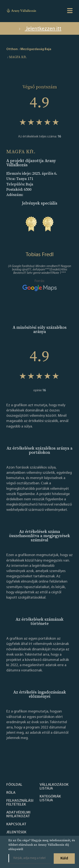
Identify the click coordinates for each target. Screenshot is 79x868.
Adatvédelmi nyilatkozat (18, 815)
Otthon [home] (12, 49)
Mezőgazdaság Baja (36, 49)
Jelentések (16, 832)
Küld (64, 858)
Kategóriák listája (50, 799)
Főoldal (14, 785)
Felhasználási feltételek (20, 803)
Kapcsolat (16, 824)
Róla (11, 793)
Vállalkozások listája (54, 787)
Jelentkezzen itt (39, 29)
